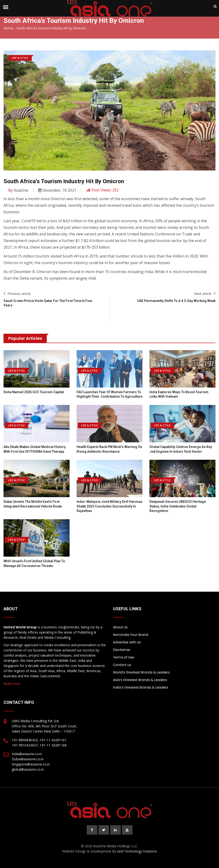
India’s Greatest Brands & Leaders (141, 687)
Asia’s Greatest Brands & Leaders (140, 680)
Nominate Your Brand (131, 635)
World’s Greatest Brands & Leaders (141, 672)
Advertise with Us (127, 642)
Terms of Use (124, 657)
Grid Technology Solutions (137, 851)
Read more (12, 684)
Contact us (122, 665)
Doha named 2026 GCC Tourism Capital (34, 392)
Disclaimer (122, 650)
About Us (120, 627)
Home (8, 28)
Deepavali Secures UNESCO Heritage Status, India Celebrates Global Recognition (178, 506)
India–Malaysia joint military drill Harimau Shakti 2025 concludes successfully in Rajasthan (109, 506)
